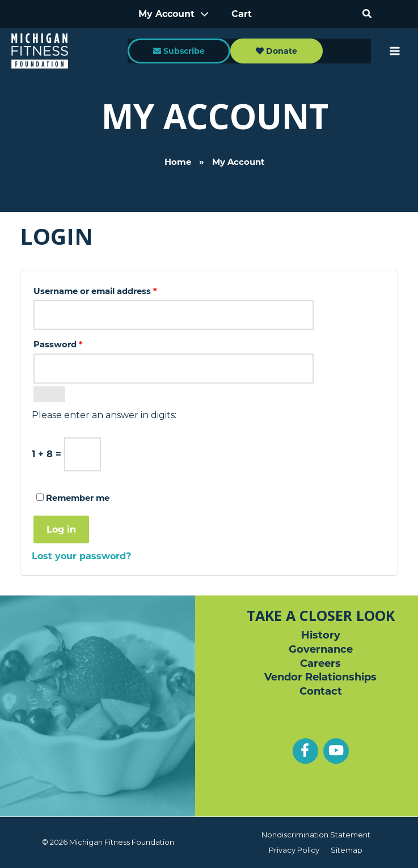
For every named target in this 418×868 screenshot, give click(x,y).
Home (178, 147)
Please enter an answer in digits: (104, 415)
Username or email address (114, 290)
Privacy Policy (294, 850)
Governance (321, 649)
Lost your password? (81, 556)
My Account (168, 14)
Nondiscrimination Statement (316, 835)
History (321, 635)
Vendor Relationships (320, 677)
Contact (321, 691)
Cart (242, 14)
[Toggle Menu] (201, 14)
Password (77, 343)
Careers (320, 663)
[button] (368, 14)
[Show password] (49, 394)
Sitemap (347, 850)
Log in (61, 529)
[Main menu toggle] (394, 51)
